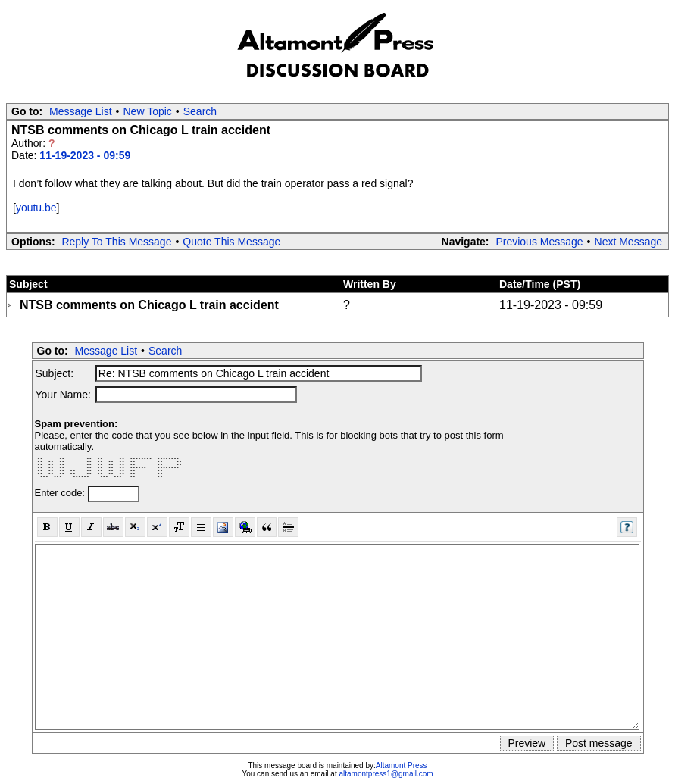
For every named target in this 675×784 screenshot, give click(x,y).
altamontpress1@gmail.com (386, 774)
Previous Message (539, 242)
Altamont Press (402, 765)
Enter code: (61, 493)
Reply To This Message (116, 242)
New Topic (148, 111)
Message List (80, 111)
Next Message (628, 242)
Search (200, 111)
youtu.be (36, 208)
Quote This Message (231, 242)
